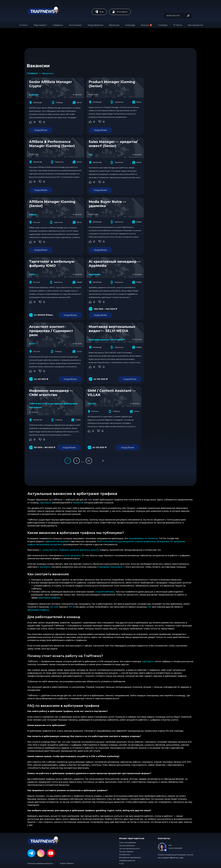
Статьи (23, 25)
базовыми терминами (111, 567)
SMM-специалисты (107, 541)
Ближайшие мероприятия (130, 858)
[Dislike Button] (40, 122)
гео (150, 607)
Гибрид (57, 103)
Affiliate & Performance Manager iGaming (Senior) (52, 144)
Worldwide (35, 103)
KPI (71, 607)
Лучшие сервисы (126, 852)
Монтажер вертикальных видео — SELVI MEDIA (112, 329)
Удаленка (117, 102)
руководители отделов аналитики (137, 541)
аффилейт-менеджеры (57, 541)
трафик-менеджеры (38, 544)
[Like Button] (31, 122)
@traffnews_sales (177, 858)
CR (51, 607)
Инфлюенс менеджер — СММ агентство (51, 393)
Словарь (163, 25)
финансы (85, 550)
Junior (77, 351)
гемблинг (64, 550)
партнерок (45, 503)
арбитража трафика (49, 598)
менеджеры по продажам (171, 541)
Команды (130, 25)
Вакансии (114, 25)
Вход (99, 12)
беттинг (54, 550)
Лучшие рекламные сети (129, 849)
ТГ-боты (178, 25)
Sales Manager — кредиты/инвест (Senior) (113, 144)
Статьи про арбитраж (128, 843)
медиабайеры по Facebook (143, 538)
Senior (77, 103)
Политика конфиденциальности (40, 863)
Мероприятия (96, 25)
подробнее (41, 130)
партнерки (148, 661)
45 (89, 461)
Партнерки (40, 25)
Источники (75, 25)
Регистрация (120, 12)
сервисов (78, 503)
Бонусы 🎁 (147, 25)
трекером (45, 567)
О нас (121, 864)
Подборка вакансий (127, 861)
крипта (95, 550)
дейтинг (75, 550)
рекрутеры (56, 544)
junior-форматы (72, 555)
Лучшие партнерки (127, 846)
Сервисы (58, 25)
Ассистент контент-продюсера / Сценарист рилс (51, 331)
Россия (34, 222)
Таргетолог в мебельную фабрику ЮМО (52, 264)
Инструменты (196, 25)
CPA (56, 607)
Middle (137, 222)
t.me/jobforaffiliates (105, 592)
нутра (45, 550)
